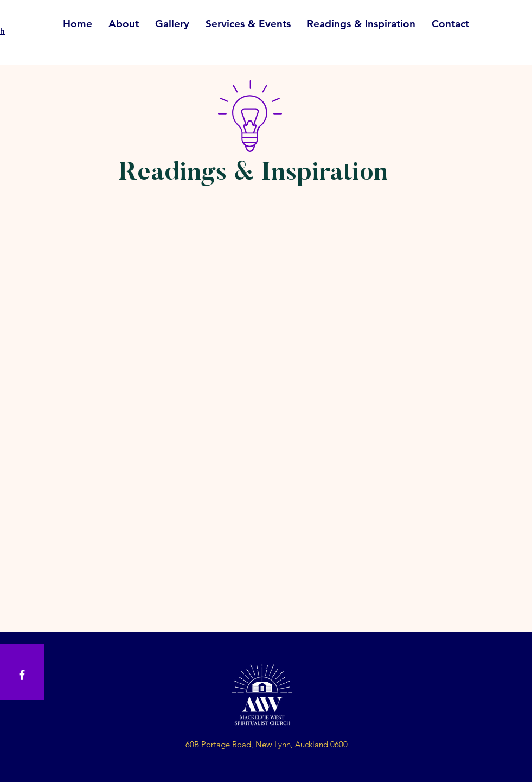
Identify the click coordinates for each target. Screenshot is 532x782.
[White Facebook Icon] (22, 675)
